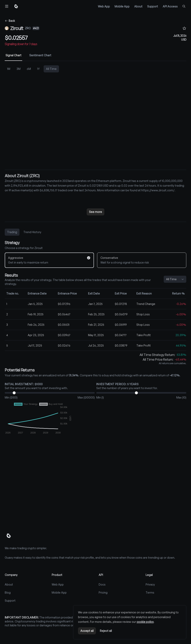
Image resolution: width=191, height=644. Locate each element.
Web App (104, 6)
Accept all (87, 631)
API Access (170, 6)
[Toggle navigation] (7, 6)
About (138, 6)
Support (153, 6)
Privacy (150, 584)
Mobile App (122, 6)
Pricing (103, 592)
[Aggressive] (49, 260)
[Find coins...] (184, 6)
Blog (8, 592)
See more (95, 212)
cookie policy (145, 622)
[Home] (16, 6)
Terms (150, 592)
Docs (102, 584)
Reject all (106, 631)
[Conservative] (142, 260)
